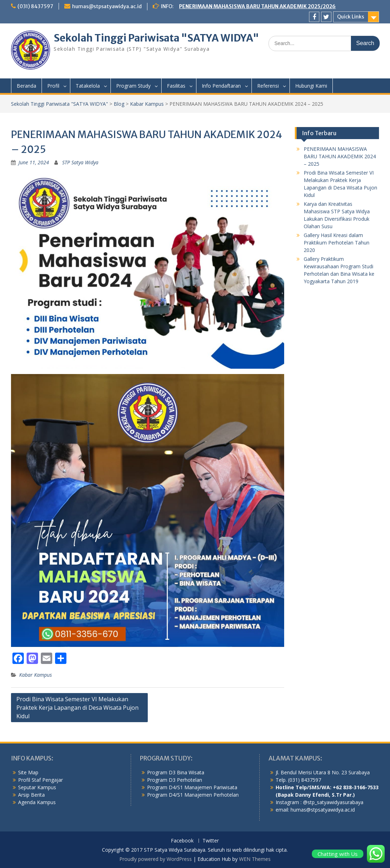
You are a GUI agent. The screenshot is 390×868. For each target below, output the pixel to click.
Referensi (268, 86)
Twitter (211, 841)
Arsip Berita (31, 795)
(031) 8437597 (35, 6)
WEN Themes (255, 859)
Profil (53, 86)
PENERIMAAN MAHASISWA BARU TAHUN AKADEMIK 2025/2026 (257, 6)
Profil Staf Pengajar (40, 780)
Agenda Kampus (37, 802)
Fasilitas (176, 86)
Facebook (182, 841)
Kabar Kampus (36, 675)
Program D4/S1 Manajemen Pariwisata (192, 787)
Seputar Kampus (37, 787)
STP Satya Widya (80, 162)
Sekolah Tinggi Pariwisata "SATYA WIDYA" (156, 38)
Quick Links (351, 17)
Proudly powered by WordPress (156, 859)
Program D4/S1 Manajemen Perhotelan (193, 795)
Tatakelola (88, 86)
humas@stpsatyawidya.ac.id (107, 6)
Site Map (28, 772)
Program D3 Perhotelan (175, 780)
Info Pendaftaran (221, 86)
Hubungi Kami (311, 86)
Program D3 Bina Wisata (176, 772)
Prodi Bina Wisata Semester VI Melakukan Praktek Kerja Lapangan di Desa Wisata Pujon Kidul (77, 708)
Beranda (26, 86)
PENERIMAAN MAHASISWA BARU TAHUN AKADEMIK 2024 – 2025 (340, 156)
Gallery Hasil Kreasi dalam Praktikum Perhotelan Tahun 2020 (337, 243)
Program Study (133, 86)
